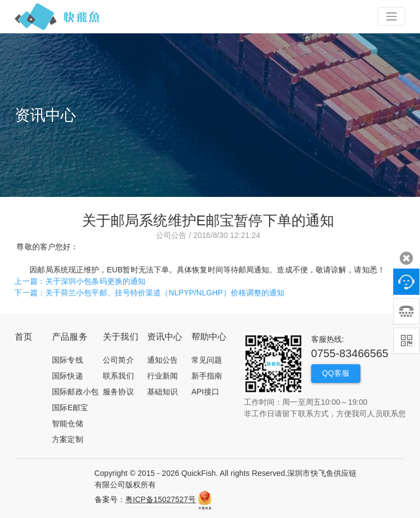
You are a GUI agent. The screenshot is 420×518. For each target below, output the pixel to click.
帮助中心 (209, 337)
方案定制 (67, 439)
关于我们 (120, 337)
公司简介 (118, 360)
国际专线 (67, 360)
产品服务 (69, 337)
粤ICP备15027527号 (161, 499)
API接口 (205, 392)
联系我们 (118, 376)
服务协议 (118, 392)
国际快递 (67, 376)
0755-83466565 (350, 353)
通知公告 (162, 360)
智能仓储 (67, 423)
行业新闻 (162, 376)
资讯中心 (165, 337)
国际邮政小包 (75, 392)
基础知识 (162, 392)
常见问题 (207, 360)
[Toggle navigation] (392, 16)
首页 (24, 337)
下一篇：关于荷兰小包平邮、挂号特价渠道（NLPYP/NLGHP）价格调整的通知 (149, 293)
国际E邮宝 (70, 408)
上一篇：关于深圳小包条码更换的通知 (80, 281)
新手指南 (207, 376)
